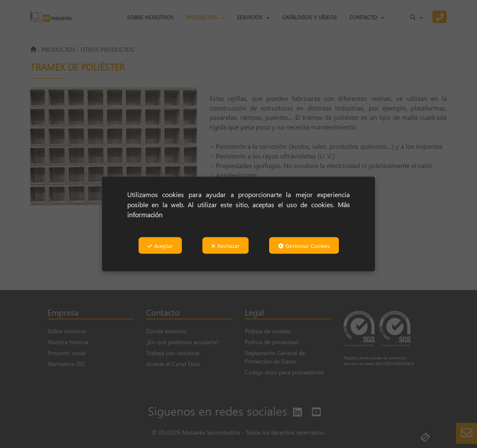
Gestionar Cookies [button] (304, 246)
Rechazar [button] (225, 246)
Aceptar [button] (160, 246)
